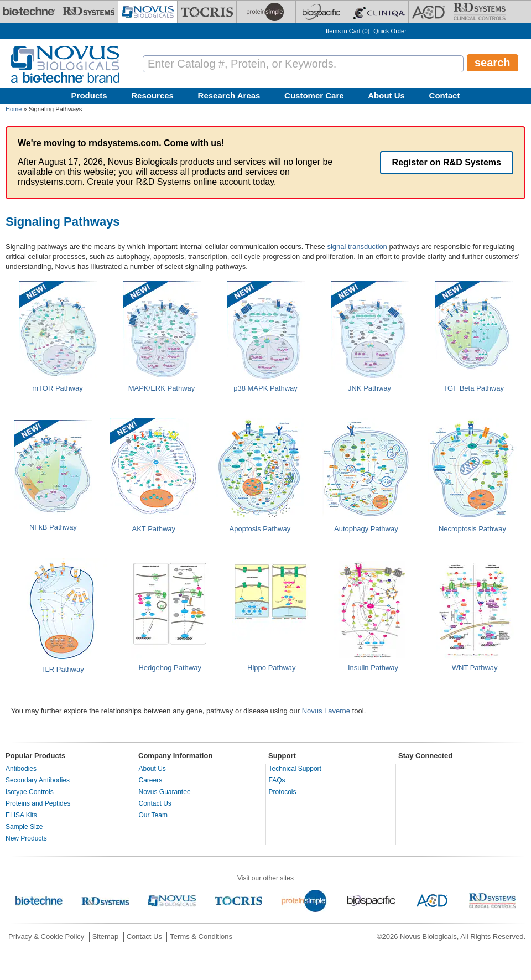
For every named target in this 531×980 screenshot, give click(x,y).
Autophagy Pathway (366, 529)
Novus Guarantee (165, 792)
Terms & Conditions (201, 937)
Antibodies (21, 769)
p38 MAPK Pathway (265, 388)
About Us (386, 95)
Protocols (283, 792)
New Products (26, 838)
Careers (151, 780)
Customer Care (314, 95)
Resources (152, 95)
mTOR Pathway (58, 388)
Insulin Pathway (373, 668)
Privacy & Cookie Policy (46, 937)
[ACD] (429, 12)
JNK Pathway (369, 388)
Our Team (153, 815)
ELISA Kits (21, 815)
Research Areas (229, 95)
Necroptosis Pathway (472, 529)
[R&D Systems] (88, 12)
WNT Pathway (475, 668)
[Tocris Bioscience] (207, 12)
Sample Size (24, 827)
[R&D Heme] (480, 12)
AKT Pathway (154, 529)
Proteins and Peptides (38, 803)
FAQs (277, 780)
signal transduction (357, 247)
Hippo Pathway (271, 668)
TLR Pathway (63, 669)
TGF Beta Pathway (473, 388)
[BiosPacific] (321, 12)
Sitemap (106, 937)
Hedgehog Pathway (170, 668)
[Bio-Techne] (29, 12)
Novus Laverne (326, 711)
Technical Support (295, 769)
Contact (445, 95)
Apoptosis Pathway (260, 529)
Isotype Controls (30, 792)
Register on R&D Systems (447, 162)
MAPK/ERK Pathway (162, 388)
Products (89, 95)
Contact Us (155, 803)
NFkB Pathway (53, 527)
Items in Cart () (348, 31)
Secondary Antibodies (38, 780)
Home (14, 109)
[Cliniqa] (378, 12)
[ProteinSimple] (266, 12)
